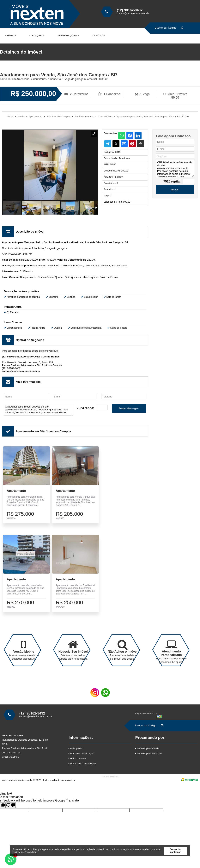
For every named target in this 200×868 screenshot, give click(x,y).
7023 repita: (85, 408)
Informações (68, 35)
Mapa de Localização (81, 758)
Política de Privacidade (82, 769)
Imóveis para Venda (147, 753)
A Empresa (75, 753)
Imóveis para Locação (148, 758)
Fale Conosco (77, 764)
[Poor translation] (11, 810)
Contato (99, 35)
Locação (37, 35)
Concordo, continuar (175, 851)
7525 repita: (172, 181)
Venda (10, 35)
